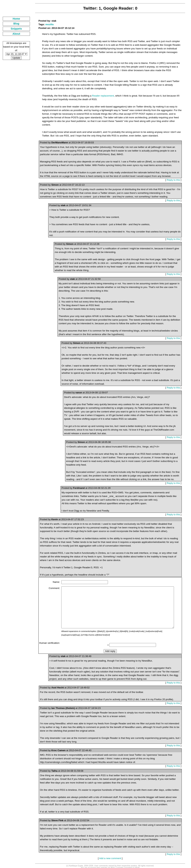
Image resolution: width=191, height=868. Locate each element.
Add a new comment (108, 856)
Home (14, 19)
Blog (14, 24)
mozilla (45, 24)
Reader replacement (98, 96)
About (14, 34)
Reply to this (175, 176)
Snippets (14, 29)
